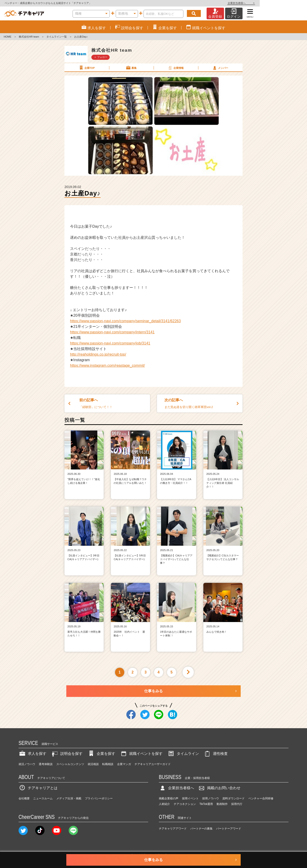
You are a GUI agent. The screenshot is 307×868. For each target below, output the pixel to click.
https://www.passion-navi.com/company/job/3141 (110, 343)
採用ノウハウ (211, 798)
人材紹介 (164, 804)
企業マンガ (124, 764)
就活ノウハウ (27, 764)
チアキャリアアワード (173, 829)
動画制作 (222, 804)
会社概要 (24, 798)
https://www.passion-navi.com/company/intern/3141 (112, 332)
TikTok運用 (206, 804)
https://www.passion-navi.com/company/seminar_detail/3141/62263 (125, 321)
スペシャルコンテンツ (70, 764)
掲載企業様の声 (169, 798)
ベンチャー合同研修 (261, 798)
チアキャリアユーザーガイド (153, 764)
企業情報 (176, 68)
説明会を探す (67, 754)
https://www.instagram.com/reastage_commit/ (107, 365)
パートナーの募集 (201, 829)
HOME (8, 37)
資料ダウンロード (233, 798)
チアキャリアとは (38, 788)
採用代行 (237, 804)
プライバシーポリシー (99, 798)
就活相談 (93, 764)
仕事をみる (153, 691)
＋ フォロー (101, 57)
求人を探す (32, 754)
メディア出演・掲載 (69, 798)
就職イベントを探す (141, 754)
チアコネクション (185, 804)
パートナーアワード (229, 829)
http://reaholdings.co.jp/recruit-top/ (98, 354)
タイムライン (183, 754)
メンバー (220, 68)
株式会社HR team (29, 37)
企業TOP (86, 68)
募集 (131, 68)
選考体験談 (46, 764)
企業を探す (101, 754)
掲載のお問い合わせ (219, 788)
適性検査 (216, 754)
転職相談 (108, 764)
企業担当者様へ (288, 3)
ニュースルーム (43, 798)
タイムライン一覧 (57, 37)
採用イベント (190, 798)
